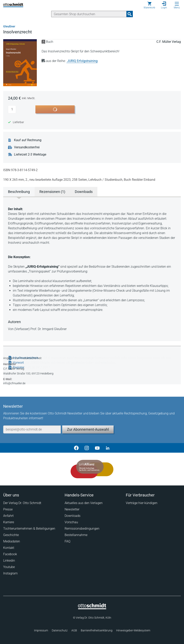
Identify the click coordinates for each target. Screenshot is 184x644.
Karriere (9, 522)
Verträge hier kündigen (142, 503)
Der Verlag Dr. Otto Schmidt (22, 503)
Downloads (72, 516)
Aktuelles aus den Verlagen (84, 503)
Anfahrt (8, 516)
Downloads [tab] (84, 192)
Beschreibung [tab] (19, 192)
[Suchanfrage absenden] (130, 14)
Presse (8, 509)
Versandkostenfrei (27, 147)
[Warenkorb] (149, 5)
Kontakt (9, 548)
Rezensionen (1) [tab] (52, 192)
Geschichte (11, 535)
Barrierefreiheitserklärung (97, 630)
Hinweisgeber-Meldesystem (133, 630)
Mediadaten (12, 541)
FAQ (67, 541)
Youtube (9, 567)
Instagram (10, 573)
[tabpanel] (92, 269)
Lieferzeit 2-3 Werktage (30, 155)
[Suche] (89, 14)
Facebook (10, 554)
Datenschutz (60, 630)
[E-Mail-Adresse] (32, 429)
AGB (74, 630)
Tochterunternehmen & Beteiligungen (29, 529)
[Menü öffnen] (177, 4)
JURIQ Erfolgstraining (82, 61)
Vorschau (71, 522)
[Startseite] (92, 608)
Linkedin (9, 561)
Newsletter (72, 509)
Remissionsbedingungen (82, 529)
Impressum (41, 630)
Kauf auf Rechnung (28, 140)
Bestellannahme (76, 535)
